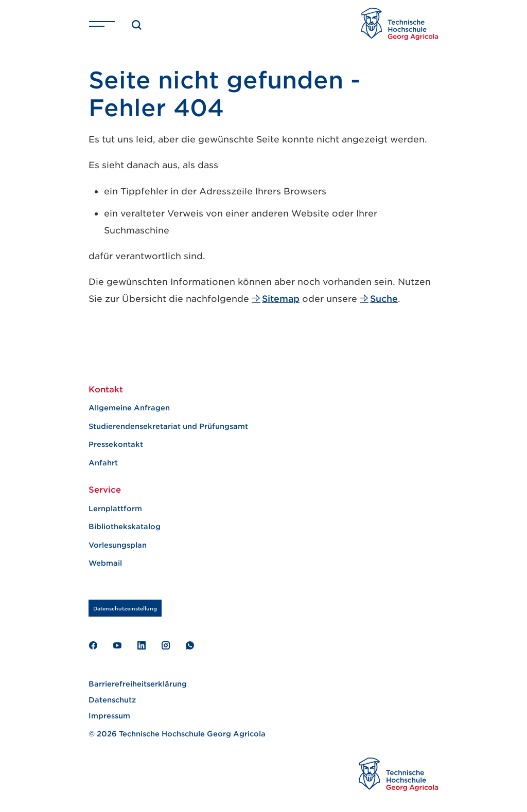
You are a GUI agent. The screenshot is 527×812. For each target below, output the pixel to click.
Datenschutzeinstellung (125, 608)
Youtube (117, 645)
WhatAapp (190, 645)
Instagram (165, 645)
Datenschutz (112, 700)
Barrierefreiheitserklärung (138, 684)
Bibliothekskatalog (125, 526)
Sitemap (276, 298)
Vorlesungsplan (118, 545)
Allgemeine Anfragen (129, 408)
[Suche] (137, 24)
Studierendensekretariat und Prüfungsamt (168, 426)
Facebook (93, 645)
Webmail (105, 563)
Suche (379, 298)
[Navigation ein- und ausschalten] (102, 24)
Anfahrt (103, 463)
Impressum (109, 716)
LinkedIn (141, 645)
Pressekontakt (116, 444)
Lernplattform (115, 508)
